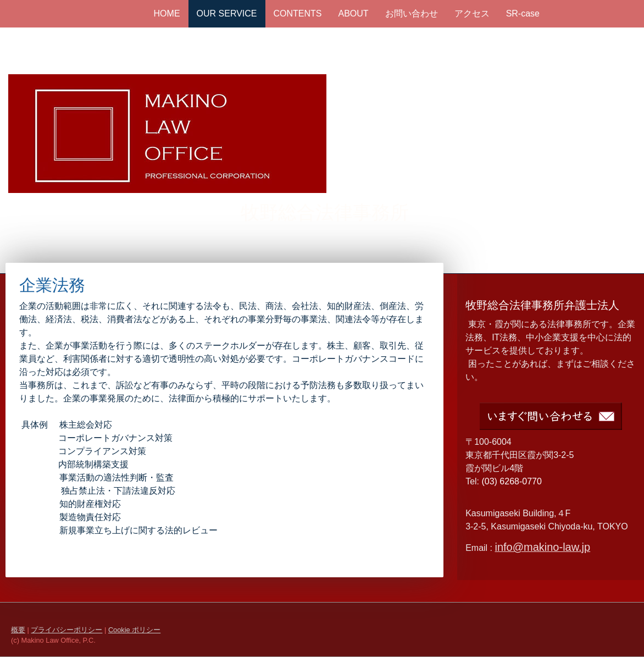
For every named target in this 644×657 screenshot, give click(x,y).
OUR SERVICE (227, 13)
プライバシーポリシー (66, 630)
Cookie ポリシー (134, 630)
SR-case (523, 13)
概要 (18, 630)
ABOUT (354, 13)
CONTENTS (298, 13)
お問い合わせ (412, 13)
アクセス (472, 13)
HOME (167, 13)
